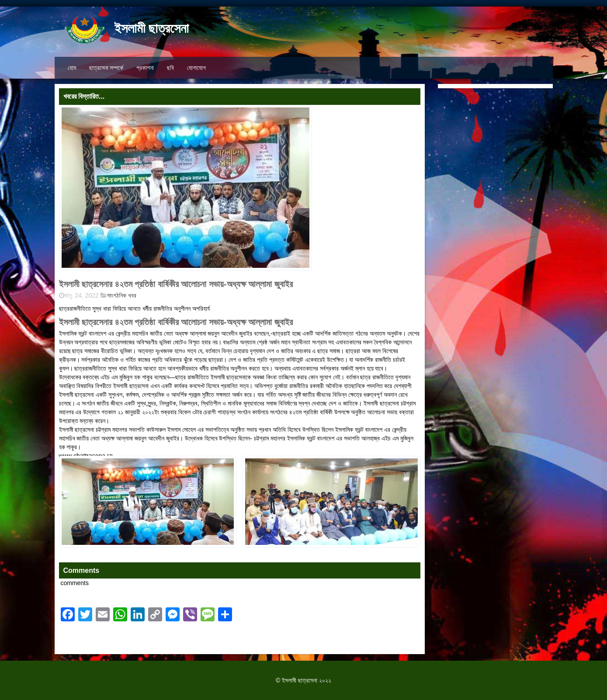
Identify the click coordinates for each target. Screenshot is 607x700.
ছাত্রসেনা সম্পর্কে (106, 68)
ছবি (170, 68)
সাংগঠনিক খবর (122, 295)
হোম (72, 68)
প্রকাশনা (145, 68)
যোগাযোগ (196, 68)
